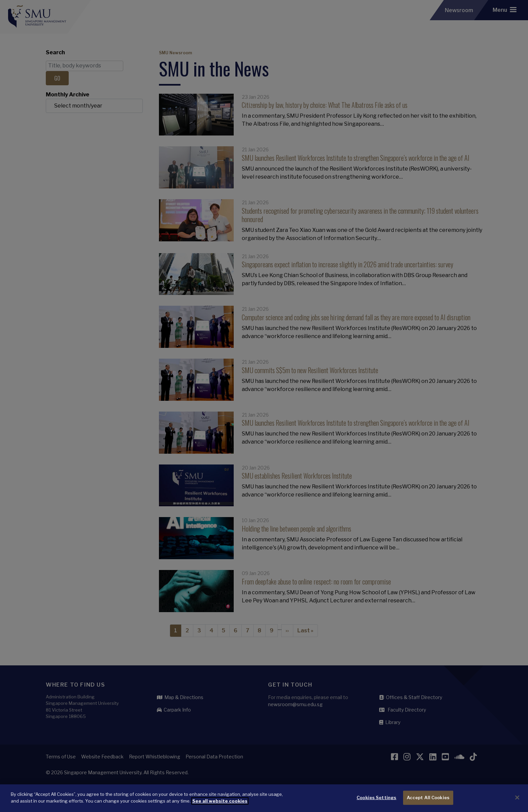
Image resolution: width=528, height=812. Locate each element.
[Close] (517, 802)
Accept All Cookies (428, 802)
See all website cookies (220, 805)
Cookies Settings (376, 802)
